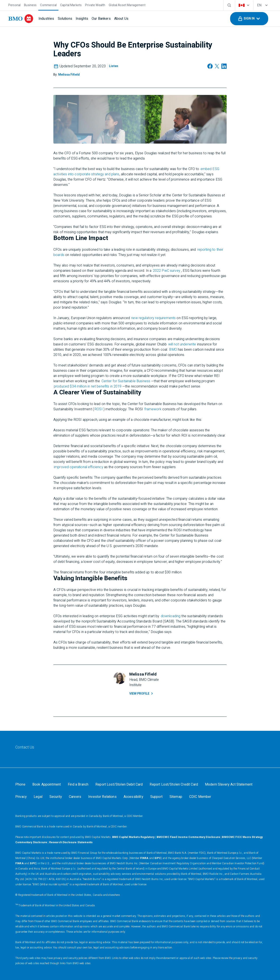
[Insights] (82, 19)
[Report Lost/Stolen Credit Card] (174, 784)
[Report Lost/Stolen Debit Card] (119, 784)
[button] (249, 19)
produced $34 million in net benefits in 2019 (88, 386)
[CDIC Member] (200, 797)
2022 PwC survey (167, 271)
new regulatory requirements (153, 318)
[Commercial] (48, 5)
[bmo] (21, 19)
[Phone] (20, 784)
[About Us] (121, 19)
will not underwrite (182, 344)
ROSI (98, 409)
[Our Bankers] (101, 19)
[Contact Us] (25, 747)
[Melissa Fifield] (69, 75)
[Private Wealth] (95, 5)
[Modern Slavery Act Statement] (229, 784)
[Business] (30, 5)
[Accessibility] (133, 797)
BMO (173, 350)
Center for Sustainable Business (126, 381)
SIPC (158, 858)
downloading (171, 616)
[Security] (56, 797)
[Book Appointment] (47, 784)
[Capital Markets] (71, 5)
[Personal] (14, 5)
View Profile (142, 694)
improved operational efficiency (79, 467)
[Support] (156, 797)
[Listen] (114, 66)
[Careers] (75, 797)
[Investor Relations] (102, 797)
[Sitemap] (176, 797)
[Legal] (38, 797)
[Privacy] (21, 797)
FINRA (144, 858)
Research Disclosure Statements (71, 842)
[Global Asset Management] (127, 5)
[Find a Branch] (78, 784)
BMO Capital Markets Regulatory (133, 837)
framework (153, 409)
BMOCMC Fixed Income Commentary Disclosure (188, 837)
